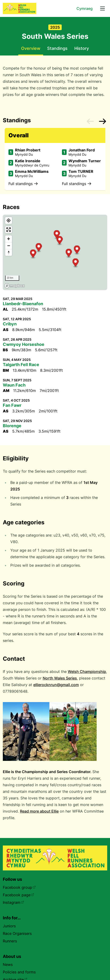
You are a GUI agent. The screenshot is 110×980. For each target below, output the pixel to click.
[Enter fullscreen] (9, 230)
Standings (57, 48)
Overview (31, 48)
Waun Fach (14, 385)
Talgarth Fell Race (21, 365)
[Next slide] (102, 121)
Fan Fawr (12, 405)
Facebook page (19, 895)
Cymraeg (85, 8)
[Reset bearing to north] (9, 252)
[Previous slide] (90, 121)
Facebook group (19, 887)
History (82, 48)
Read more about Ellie (39, 811)
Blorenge (12, 426)
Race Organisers (17, 933)
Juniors (9, 926)
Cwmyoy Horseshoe (24, 344)
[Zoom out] (9, 246)
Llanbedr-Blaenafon (23, 304)
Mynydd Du (24, 154)
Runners (10, 941)
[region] (55, 252)
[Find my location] (9, 220)
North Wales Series (60, 678)
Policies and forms (19, 972)
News (8, 964)
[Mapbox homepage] (15, 286)
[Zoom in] (9, 239)
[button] (69, 253)
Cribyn (10, 324)
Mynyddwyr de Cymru (32, 165)
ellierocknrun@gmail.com (56, 685)
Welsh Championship (87, 672)
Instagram (13, 902)
